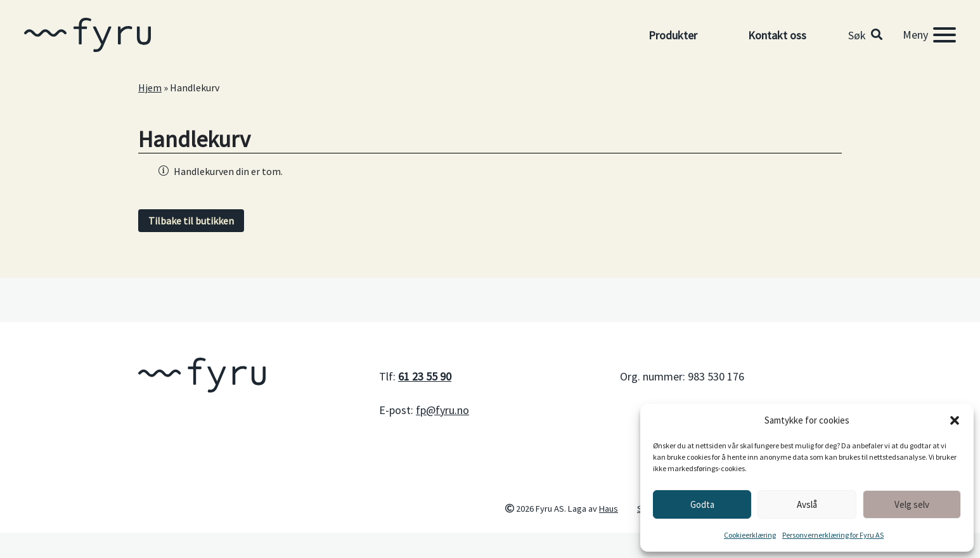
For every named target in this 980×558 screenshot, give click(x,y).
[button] (955, 420)
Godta (702, 504)
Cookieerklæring (750, 535)
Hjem (150, 88)
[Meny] (929, 35)
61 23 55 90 (425, 376)
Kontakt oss (777, 35)
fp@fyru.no (442, 410)
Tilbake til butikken (191, 221)
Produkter (673, 35)
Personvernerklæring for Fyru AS (833, 535)
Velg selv (912, 504)
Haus (609, 509)
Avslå (807, 504)
